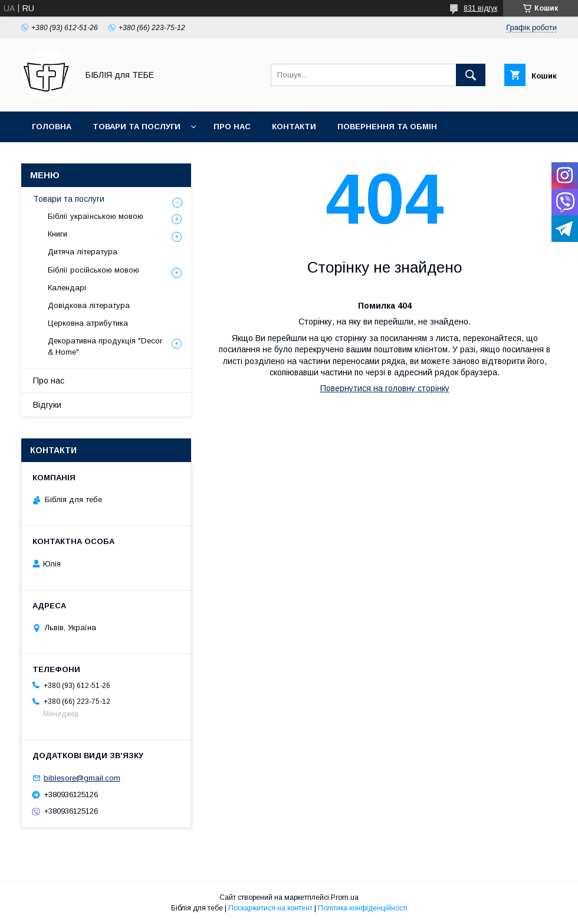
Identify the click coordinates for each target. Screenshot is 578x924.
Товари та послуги (137, 127)
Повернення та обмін (387, 127)
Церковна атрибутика (88, 323)
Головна (52, 127)
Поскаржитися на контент (270, 908)
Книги (58, 234)
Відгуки (47, 405)
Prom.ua (345, 897)
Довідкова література (89, 305)
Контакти (294, 127)
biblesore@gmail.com (82, 778)
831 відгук (480, 8)
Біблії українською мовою (96, 216)
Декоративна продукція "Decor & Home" (105, 346)
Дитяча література (83, 252)
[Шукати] (471, 75)
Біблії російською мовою (93, 270)
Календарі (67, 288)
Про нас (232, 127)
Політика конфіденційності (363, 908)
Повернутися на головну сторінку (385, 388)
